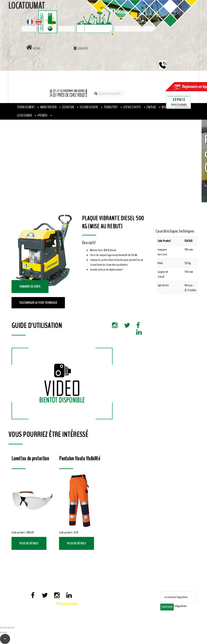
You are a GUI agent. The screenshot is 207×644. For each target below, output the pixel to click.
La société (81, 48)
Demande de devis (30, 287)
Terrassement (26, 107)
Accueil (33, 48)
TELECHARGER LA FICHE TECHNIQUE (38, 303)
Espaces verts (132, 107)
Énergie (151, 107)
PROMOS (43, 115)
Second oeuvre (89, 107)
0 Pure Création (67, 604)
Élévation (68, 107)
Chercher (167, 607)
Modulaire (168, 107)
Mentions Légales (46, 611)
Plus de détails (29, 543)
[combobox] (174, 606)
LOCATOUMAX (24, 115)
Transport (111, 107)
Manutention (49, 107)
